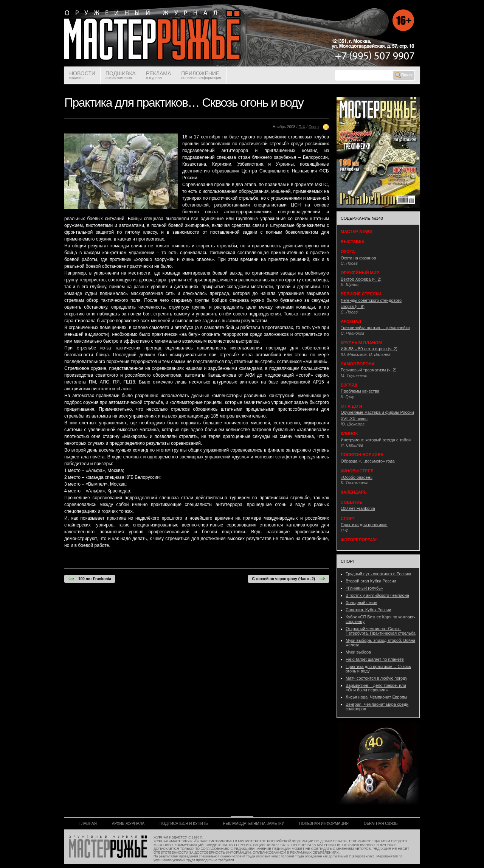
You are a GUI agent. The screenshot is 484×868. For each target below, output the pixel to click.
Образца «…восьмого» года (368, 461)
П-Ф (302, 127)
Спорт (314, 127)
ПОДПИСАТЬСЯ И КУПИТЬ (184, 824)
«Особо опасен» (357, 477)
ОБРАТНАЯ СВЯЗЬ (381, 824)
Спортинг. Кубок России (368, 610)
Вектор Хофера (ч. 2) (361, 279)
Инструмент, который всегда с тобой (376, 440)
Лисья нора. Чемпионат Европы (376, 697)
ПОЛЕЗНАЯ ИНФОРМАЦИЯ (324, 824)
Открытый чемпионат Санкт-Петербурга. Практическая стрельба (381, 631)
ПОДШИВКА (121, 75)
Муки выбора (358, 652)
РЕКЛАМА (158, 75)
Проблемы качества (360, 391)
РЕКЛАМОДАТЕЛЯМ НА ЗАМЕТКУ (254, 824)
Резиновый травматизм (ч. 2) (369, 370)
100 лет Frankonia (90, 579)
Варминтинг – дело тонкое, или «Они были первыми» (376, 688)
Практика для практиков (364, 525)
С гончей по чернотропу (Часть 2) (289, 579)
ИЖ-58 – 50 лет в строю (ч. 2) (369, 349)
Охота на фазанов (358, 258)
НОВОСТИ (82, 75)
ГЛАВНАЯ (88, 824)
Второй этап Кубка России (371, 581)
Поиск (404, 75)
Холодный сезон (361, 602)
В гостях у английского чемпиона (377, 595)
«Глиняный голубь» (364, 588)
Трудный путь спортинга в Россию (378, 574)
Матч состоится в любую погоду (376, 678)
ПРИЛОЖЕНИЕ (201, 75)
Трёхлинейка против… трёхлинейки (375, 328)
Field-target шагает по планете (375, 659)
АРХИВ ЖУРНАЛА (128, 824)
